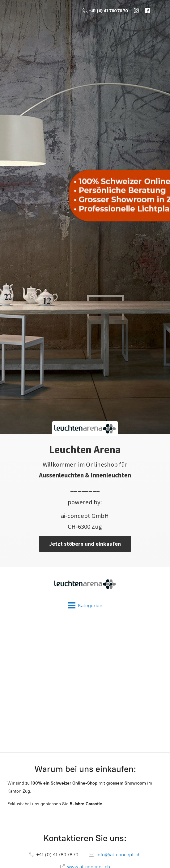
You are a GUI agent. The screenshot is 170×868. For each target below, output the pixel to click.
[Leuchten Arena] (85, 584)
